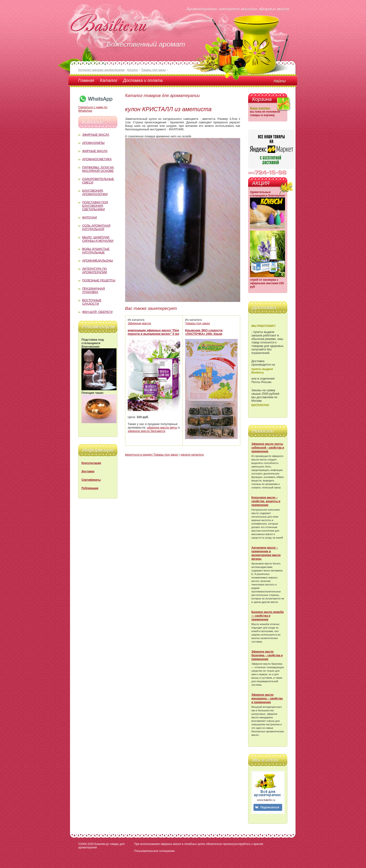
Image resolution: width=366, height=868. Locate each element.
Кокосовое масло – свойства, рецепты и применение (266, 501)
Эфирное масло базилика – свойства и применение (267, 655)
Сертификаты (91, 480)
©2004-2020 (86, 844)
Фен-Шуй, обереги (97, 312)
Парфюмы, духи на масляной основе (98, 169)
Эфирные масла (96, 135)
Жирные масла (95, 151)
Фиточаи (90, 217)
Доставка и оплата (143, 80)
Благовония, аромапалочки (95, 192)
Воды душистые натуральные (96, 251)
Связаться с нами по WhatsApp (96, 107)
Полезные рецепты (99, 280)
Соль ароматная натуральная (96, 227)
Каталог (109, 80)
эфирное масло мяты (162, 427)
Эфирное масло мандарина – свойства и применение (267, 699)
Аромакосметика (97, 159)
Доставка (88, 471)
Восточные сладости (92, 302)
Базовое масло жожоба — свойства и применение (267, 616)
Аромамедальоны (98, 261)
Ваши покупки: (260, 108)
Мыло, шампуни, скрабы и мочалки (98, 239)
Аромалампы (93, 143)
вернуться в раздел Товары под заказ (152, 455)
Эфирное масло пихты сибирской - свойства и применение (268, 448)
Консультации (91, 463)
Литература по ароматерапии (95, 270)
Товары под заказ (197, 323)
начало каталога (192, 455)
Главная (86, 80)
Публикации (90, 488)
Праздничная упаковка (93, 290)
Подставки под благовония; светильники (95, 206)
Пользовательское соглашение (154, 851)
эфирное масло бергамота (146, 431)
